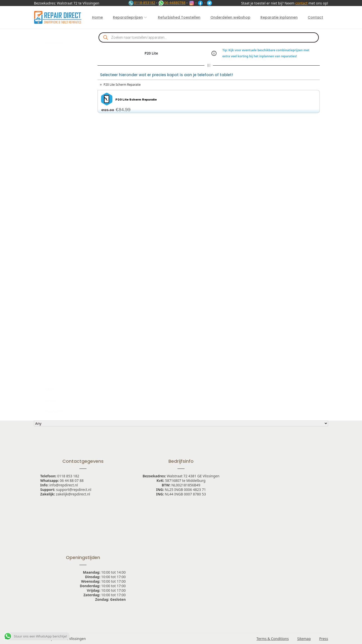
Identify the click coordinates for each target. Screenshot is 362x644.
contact (302, 3)
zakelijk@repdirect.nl (73, 494)
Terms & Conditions (273, 639)
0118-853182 (142, 3)
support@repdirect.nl (74, 490)
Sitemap (304, 639)
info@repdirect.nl (64, 485)
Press (324, 639)
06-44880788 (172, 3)
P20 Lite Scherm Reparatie (122, 85)
